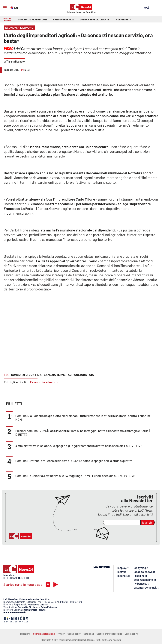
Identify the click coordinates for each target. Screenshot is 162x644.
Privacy (61, 634)
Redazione (25, 634)
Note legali (89, 634)
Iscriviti (148, 522)
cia (92, 375)
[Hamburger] (5, 8)
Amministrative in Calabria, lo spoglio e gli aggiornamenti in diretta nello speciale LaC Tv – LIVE (79, 446)
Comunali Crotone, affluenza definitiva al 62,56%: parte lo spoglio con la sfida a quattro (74, 461)
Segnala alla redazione (44, 634)
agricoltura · (78, 375)
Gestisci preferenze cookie (109, 634)
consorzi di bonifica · (27, 375)
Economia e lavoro (44, 382)
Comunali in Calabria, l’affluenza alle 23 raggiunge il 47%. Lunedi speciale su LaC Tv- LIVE (75, 476)
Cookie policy (74, 634)
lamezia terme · (55, 375)
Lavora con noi (132, 634)
